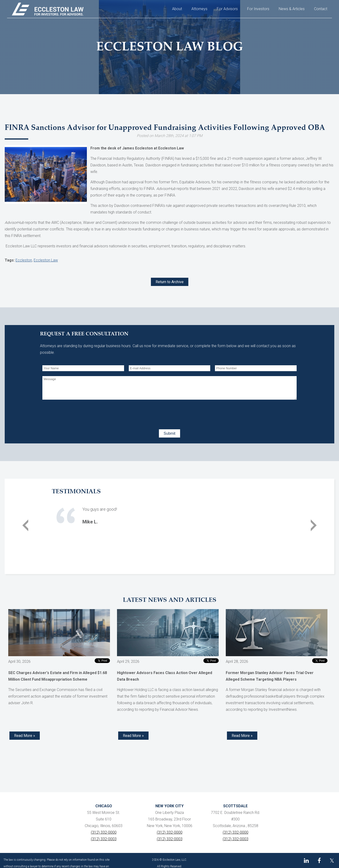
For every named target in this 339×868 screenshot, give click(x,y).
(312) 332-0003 (104, 839)
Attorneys (199, 9)
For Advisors (227, 9)
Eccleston (24, 260)
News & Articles (292, 9)
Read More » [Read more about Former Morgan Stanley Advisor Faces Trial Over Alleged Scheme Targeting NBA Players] (242, 736)
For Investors (258, 9)
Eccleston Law (46, 260)
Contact (321, 9)
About (177, 9)
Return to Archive (170, 282)
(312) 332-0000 (104, 832)
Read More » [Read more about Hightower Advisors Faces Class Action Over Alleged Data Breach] (133, 736)
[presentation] (78, 414)
